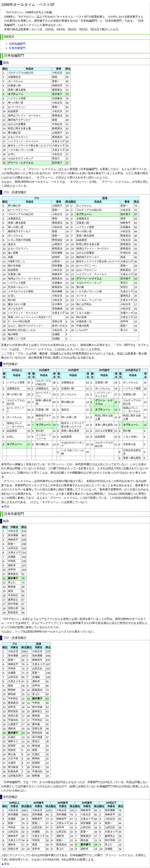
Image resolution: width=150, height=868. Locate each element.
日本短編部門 (17, 44)
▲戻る (5, 506)
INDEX (9, 37)
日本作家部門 (17, 48)
